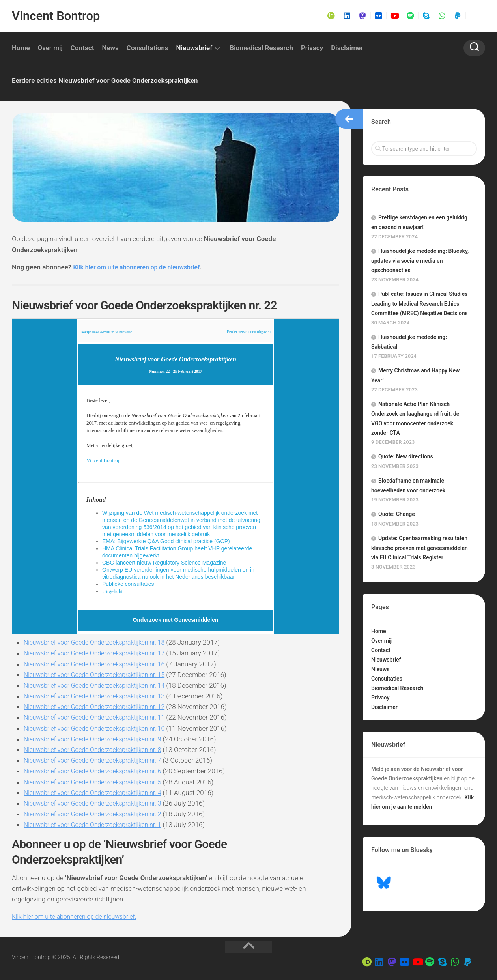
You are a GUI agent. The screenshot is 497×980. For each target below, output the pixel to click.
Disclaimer (347, 48)
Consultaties (387, 679)
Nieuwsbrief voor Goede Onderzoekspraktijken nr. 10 (100, 728)
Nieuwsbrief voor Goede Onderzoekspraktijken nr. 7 (98, 760)
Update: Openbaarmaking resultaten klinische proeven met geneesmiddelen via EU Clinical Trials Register (419, 548)
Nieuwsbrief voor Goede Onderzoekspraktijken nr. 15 (100, 675)
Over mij (50, 48)
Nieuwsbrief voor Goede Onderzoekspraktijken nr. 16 (100, 664)
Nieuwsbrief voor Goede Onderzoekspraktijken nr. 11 (100, 717)
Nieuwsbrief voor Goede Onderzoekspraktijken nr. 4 (98, 793)
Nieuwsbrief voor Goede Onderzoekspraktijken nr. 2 (98, 814)
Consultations (148, 48)
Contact (82, 48)
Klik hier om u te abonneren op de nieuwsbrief (142, 267)
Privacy (312, 48)
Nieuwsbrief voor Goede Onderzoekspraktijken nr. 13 (100, 696)
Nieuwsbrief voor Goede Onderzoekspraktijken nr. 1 (98, 825)
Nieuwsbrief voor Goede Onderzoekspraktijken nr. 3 (98, 803)
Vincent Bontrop (55, 16)
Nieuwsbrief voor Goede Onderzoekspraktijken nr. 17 (100, 653)
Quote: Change (397, 514)
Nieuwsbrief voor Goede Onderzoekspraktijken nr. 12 (100, 707)
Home (21, 48)
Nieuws (380, 669)
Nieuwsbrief (194, 48)
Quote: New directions (406, 456)
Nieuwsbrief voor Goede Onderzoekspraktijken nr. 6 (98, 771)
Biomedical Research (261, 48)
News (110, 48)
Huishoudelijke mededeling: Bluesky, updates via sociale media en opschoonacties (420, 261)
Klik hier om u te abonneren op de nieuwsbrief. (79, 916)
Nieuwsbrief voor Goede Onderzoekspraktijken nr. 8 (98, 750)
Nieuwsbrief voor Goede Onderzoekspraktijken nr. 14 (100, 685)
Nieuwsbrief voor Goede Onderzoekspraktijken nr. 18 (100, 642)
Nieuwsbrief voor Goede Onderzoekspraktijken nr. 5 (98, 782)
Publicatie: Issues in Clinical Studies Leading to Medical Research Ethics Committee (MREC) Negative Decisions (419, 304)
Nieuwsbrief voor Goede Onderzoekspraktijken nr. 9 (98, 739)
